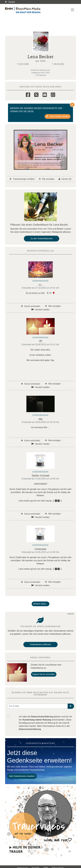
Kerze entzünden (31, 306)
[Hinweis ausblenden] (72, 105)
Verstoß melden (41, 310)
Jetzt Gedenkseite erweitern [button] (22, 776)
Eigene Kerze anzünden (44, 674)
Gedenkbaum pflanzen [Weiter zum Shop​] (40, 644)
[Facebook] (28, 94)
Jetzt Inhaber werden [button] (58, 116)
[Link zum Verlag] (28, 10)
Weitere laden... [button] (41, 604)
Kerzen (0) (65, 179)
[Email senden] (37, 706)
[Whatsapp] (53, 94)
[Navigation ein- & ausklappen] (72, 10)
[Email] (45, 94)
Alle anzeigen (47, 179)
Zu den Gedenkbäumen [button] (41, 239)
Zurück (10, 2)
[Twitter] (36, 94)
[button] (71, 706)
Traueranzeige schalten (22, 179)
